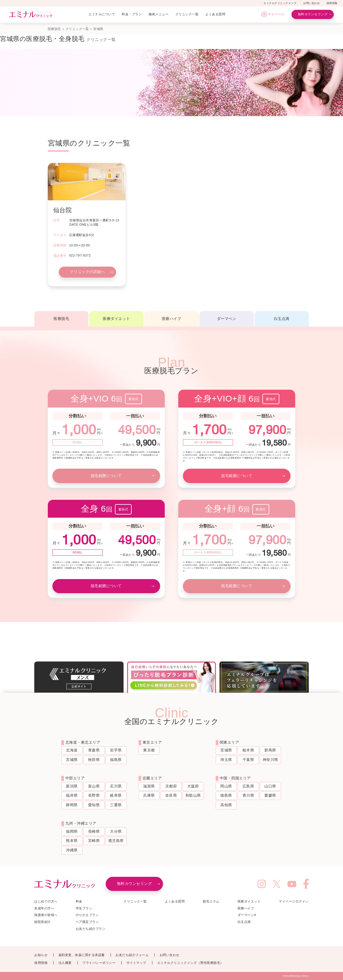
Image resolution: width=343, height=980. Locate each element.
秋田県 (94, 760)
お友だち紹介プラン (91, 929)
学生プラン (84, 908)
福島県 (116, 760)
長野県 (94, 795)
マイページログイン (294, 901)
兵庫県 (149, 795)
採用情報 (332, 3)
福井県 (72, 795)
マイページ (276, 14)
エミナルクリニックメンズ (280, 3)
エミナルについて (102, 14)
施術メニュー (159, 14)
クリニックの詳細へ (88, 272)
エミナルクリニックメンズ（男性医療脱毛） (190, 963)
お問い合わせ (311, 3)
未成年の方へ (44, 908)
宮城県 (72, 760)
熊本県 (72, 841)
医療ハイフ (172, 319)
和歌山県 (193, 795)
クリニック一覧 (187, 14)
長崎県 (94, 831)
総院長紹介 (43, 922)
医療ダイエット (116, 319)
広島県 (248, 786)
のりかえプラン (87, 915)
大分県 (116, 831)
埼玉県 (226, 760)
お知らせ (41, 955)
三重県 (116, 805)
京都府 (171, 786)
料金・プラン (132, 14)
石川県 (116, 786)
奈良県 (171, 795)
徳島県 (226, 795)
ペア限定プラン (87, 922)
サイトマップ (136, 963)
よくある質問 (215, 14)
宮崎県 (94, 841)
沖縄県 (72, 850)
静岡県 (72, 805)
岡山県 (226, 786)
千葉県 (248, 760)
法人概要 (65, 963)
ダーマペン (227, 319)
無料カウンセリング (313, 14)
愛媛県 (270, 795)
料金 (79, 901)
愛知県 (94, 805)
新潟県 (72, 786)
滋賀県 (149, 786)
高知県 (226, 805)
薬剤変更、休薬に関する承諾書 (82, 955)
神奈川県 (270, 760)
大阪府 (193, 786)
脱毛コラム (211, 901)
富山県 (94, 786)
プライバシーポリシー (99, 963)
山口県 (270, 786)
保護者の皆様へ (46, 915)
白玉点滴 (282, 319)
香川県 (248, 795)
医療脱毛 (54, 29)
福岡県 (72, 831)
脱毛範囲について (106, 476)
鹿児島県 (116, 841)
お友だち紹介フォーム (132, 955)
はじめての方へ (46, 901)
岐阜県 (116, 795)
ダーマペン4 (247, 915)
